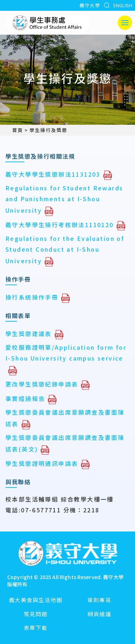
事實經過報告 (25, 398)
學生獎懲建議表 (29, 334)
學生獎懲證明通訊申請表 (42, 463)
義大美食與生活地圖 (36, 600)
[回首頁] (68, 554)
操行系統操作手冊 (32, 297)
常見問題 (36, 614)
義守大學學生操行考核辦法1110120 (60, 225)
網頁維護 (99, 614)
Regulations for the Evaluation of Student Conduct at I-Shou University (65, 250)
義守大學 (90, 5)
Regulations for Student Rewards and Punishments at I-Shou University (64, 199)
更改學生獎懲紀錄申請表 (42, 384)
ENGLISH (123, 5)
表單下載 (36, 628)
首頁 (14, 130)
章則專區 (99, 600)
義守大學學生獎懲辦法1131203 (53, 174)
